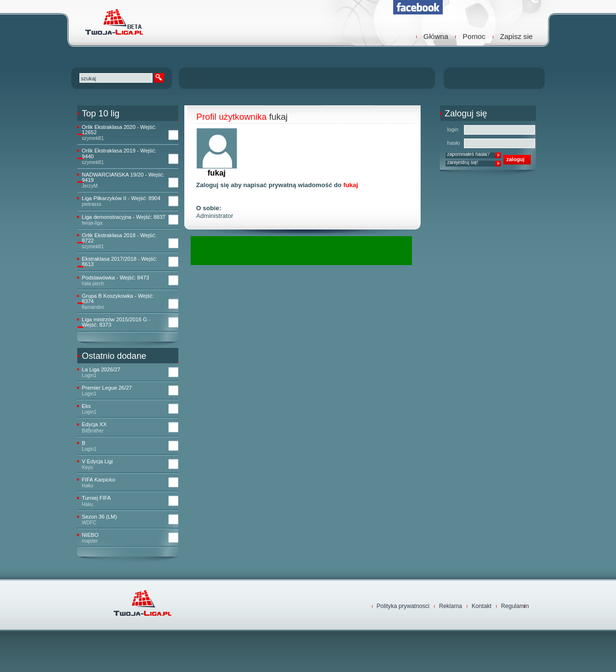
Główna (436, 36)
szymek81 (93, 138)
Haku (88, 486)
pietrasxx (92, 204)
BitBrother (93, 431)
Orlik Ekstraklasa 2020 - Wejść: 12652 (119, 130)
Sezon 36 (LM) (99, 517)
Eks (86, 406)
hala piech (93, 284)
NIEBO (90, 535)
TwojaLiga (113, 22)
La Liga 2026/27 (101, 370)
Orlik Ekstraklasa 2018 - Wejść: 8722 (119, 238)
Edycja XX (94, 425)
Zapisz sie (516, 36)
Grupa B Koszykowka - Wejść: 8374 (118, 299)
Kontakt (481, 606)
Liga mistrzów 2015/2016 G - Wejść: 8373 (116, 322)
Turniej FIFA (96, 498)
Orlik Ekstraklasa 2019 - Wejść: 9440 (119, 153)
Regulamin (515, 606)
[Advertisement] (303, 251)
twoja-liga (92, 223)
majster (90, 541)
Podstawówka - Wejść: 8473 (115, 278)
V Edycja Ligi (97, 462)
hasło (454, 143)
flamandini (93, 307)
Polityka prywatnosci (403, 606)
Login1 (89, 375)
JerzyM (90, 186)
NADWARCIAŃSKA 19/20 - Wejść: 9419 (123, 178)
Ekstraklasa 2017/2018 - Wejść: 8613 (119, 262)
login (453, 129)
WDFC (89, 523)
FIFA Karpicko (98, 480)
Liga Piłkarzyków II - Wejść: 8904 (121, 198)
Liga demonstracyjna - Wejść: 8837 (124, 217)
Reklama (450, 606)
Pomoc (474, 36)
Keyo (87, 467)
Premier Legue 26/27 (107, 388)
